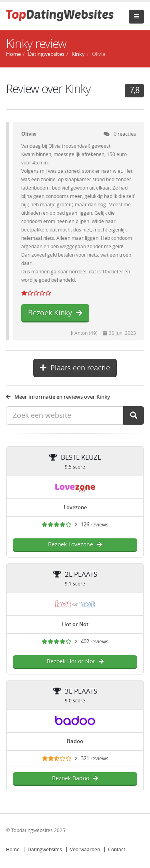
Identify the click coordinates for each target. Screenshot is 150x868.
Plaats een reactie (75, 368)
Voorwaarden (85, 850)
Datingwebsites (45, 850)
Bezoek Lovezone (75, 545)
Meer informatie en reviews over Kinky (58, 397)
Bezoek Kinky (55, 313)
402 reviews (95, 642)
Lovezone (75, 507)
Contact (117, 850)
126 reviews (95, 525)
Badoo (75, 741)
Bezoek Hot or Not (75, 661)
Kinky (78, 54)
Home (13, 850)
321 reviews (95, 758)
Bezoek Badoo (75, 778)
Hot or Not (75, 624)
